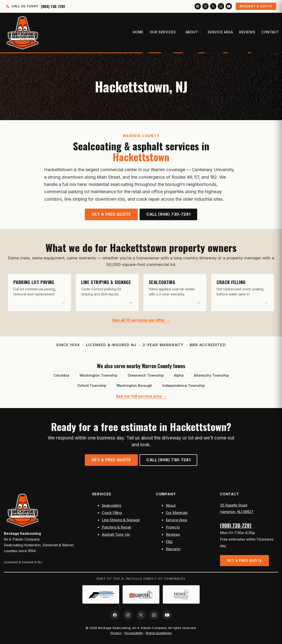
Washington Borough (134, 385)
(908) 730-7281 (236, 525)
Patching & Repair (117, 527)
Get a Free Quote (111, 214)
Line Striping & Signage (121, 520)
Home (137, 32)
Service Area (219, 32)
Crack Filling (112, 513)
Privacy (116, 633)
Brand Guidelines (159, 633)
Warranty (173, 549)
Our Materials (177, 513)
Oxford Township (92, 385)
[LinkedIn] (221, 6)
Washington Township (98, 375)
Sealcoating (111, 505)
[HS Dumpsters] (141, 594)
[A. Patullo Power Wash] (101, 594)
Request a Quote (256, 6)
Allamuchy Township (211, 375)
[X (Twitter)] (213, 6)
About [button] (193, 32)
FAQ (169, 542)
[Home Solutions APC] (181, 594)
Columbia (61, 375)
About (171, 505)
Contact (269, 32)
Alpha (179, 375)
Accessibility (134, 633)
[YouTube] (229, 6)
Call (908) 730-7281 (168, 214)
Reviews (246, 32)
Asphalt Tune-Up (116, 534)
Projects (173, 527)
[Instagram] (205, 6)
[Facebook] (198, 6)
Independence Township (184, 385)
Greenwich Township (146, 375)
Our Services (164, 32)
